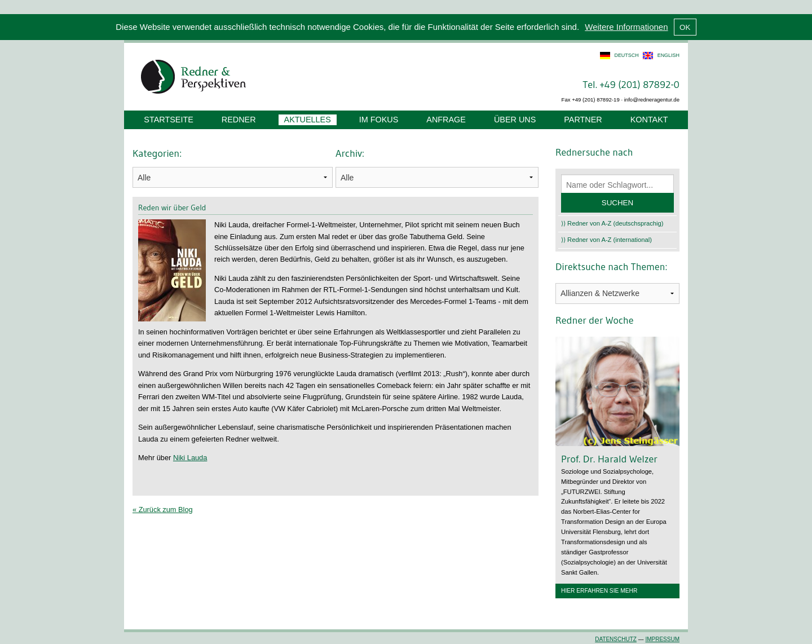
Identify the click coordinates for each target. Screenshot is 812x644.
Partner (583, 120)
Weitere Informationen (626, 27)
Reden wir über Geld (172, 208)
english (668, 55)
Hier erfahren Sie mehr (599, 591)
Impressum (662, 639)
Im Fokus (379, 120)
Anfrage (446, 120)
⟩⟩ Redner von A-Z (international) (606, 240)
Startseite (168, 120)
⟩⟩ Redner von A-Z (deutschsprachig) (612, 223)
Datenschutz (616, 639)
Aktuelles (308, 120)
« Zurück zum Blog (163, 510)
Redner (239, 120)
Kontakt (649, 120)
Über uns (515, 120)
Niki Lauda (190, 458)
